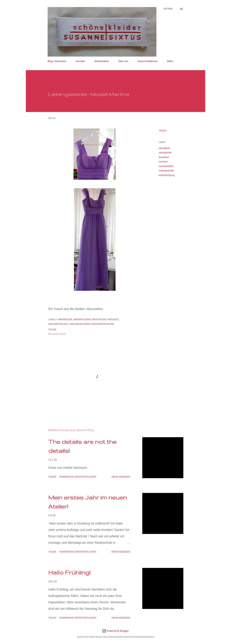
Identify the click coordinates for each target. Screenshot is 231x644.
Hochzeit (163, 162)
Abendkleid (164, 148)
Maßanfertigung (167, 175)
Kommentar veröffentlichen (78, 477)
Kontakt (80, 61)
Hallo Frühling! (69, 572)
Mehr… (171, 61)
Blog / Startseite (57, 61)
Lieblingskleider (166, 171)
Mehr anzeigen (121, 477)
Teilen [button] (163, 131)
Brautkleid (164, 157)
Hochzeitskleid (166, 166)
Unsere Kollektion (148, 61)
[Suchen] (168, 9)
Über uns (123, 61)
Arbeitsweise (102, 61)
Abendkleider (165, 153)
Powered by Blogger (116, 631)
